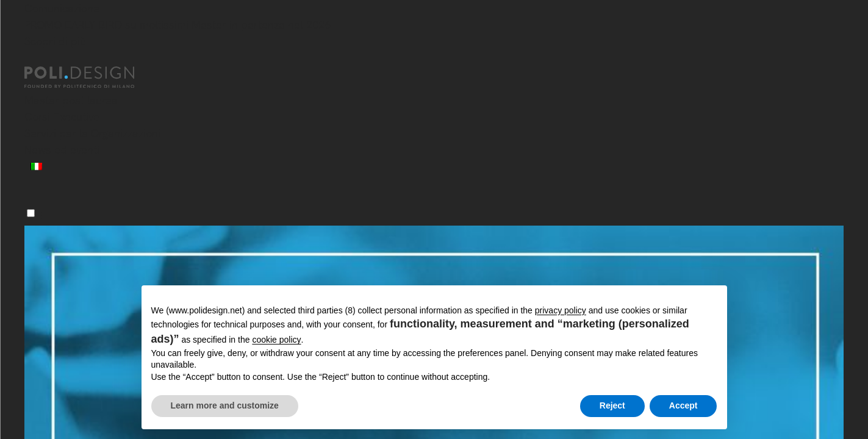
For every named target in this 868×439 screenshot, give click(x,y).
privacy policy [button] (561, 310)
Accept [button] (683, 405)
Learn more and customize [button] (225, 405)
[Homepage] (90, 77)
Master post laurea (71, 100)
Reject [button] (612, 405)
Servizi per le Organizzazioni (92, 133)
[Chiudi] (32, 59)
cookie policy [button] (276, 340)
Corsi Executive (62, 117)
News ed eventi (62, 150)
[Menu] (31, 213)
